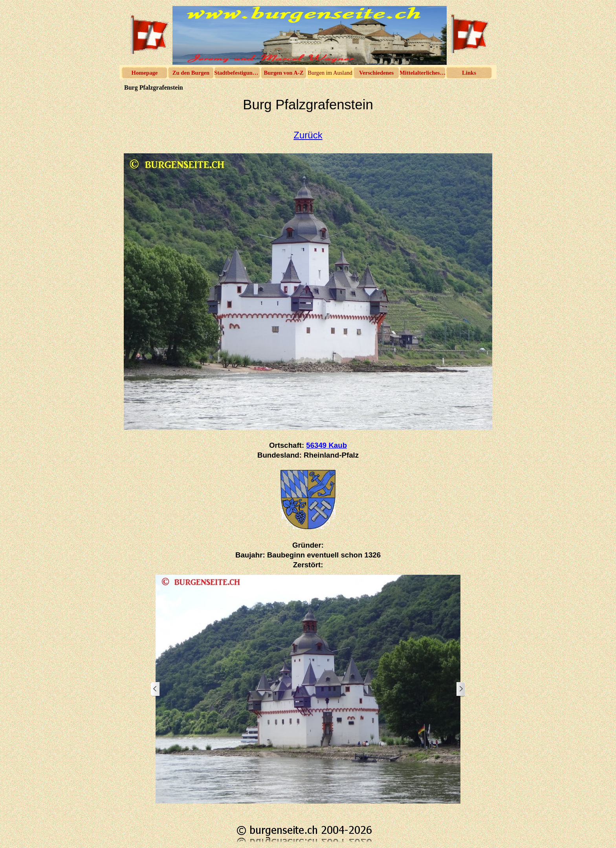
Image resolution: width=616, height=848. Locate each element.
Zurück (308, 135)
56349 (326, 445)
